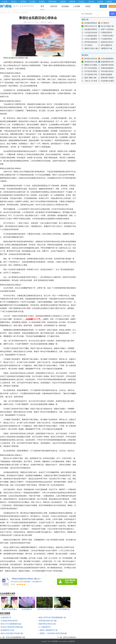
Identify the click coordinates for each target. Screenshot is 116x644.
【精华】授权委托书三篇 (48, 630)
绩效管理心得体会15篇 (47, 624)
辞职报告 (109, 2)
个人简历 (5, 2)
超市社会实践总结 (70, 637)
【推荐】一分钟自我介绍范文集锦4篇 (53, 633)
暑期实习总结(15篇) (91, 48)
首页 (42, 6)
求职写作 (54, 6)
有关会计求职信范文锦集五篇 (12, 627)
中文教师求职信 (107, 39)
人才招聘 (77, 6)
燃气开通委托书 (107, 45)
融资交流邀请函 (107, 74)
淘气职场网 (54, 641)
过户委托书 (105, 23)
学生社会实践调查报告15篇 (15, 637)
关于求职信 (88, 45)
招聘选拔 (63, 2)
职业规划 (42, 2)
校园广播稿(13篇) (90, 78)
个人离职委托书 (45, 627)
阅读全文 (43, 22)
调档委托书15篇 (107, 48)
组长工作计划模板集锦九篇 (11, 624)
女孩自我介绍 (6, 617)
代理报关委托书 (107, 33)
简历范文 (14, 2)
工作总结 (100, 2)
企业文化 (82, 2)
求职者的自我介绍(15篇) (48, 621)
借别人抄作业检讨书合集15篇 (12, 633)
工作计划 (91, 2)
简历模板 (23, 2)
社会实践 (24, 13)
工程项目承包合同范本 (9, 621)
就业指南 (65, 6)
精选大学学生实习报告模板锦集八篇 (52, 617)
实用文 (88, 6)
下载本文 (50, 22)
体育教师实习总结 (8, 630)
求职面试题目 (52, 2)
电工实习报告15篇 (107, 26)
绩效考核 (72, 2)
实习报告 (32, 2)
